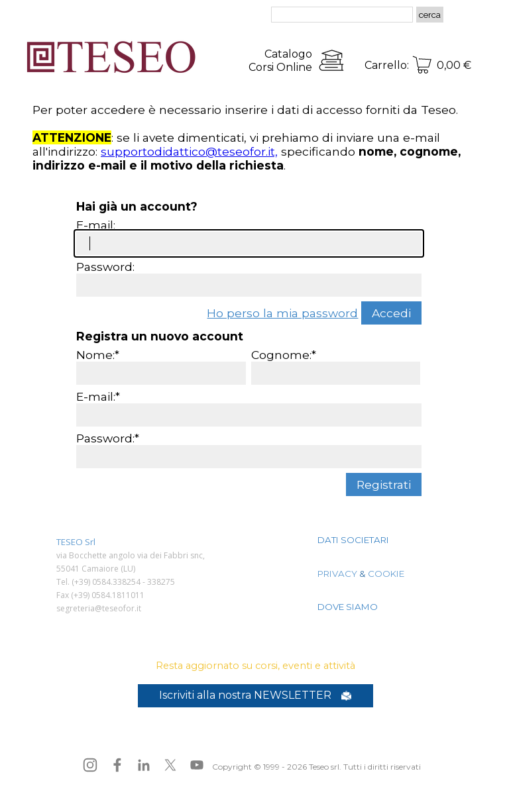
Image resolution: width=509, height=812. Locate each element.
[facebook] (117, 765)
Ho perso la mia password (282, 313)
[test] (255, 696)
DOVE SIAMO (348, 607)
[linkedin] (144, 765)
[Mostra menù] (470, 16)
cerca (430, 15)
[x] (170, 765)
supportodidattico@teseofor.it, (189, 151)
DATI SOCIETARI (353, 540)
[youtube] (197, 765)
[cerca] (342, 15)
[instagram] (90, 765)
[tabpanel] (257, 60)
